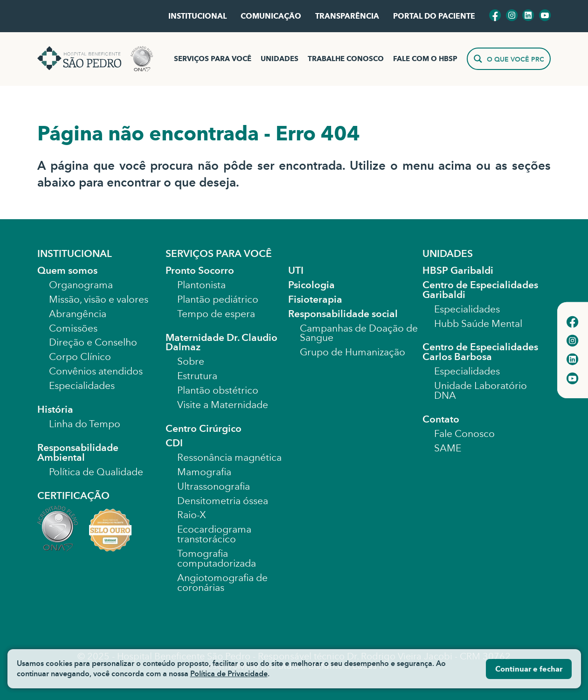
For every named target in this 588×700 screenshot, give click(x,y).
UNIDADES (280, 59)
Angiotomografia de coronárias (222, 583)
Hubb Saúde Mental (478, 324)
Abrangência (78, 314)
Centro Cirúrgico (204, 429)
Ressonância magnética (229, 457)
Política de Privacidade (229, 674)
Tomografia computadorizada (217, 558)
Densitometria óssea (223, 501)
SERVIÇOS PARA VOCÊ (213, 59)
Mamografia (204, 472)
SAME (448, 448)
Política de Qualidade (96, 472)
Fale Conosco (464, 434)
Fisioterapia (315, 299)
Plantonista (201, 285)
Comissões (73, 328)
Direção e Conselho (93, 342)
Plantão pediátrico (218, 299)
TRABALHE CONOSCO (346, 59)
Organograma (81, 285)
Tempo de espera (216, 314)
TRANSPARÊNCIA (347, 16)
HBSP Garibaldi (458, 270)
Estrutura (197, 376)
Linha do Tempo (85, 424)
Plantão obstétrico (218, 390)
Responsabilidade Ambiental (78, 453)
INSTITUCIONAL (197, 16)
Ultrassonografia (214, 486)
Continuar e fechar (529, 669)
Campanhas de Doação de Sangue (359, 333)
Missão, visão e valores (99, 299)
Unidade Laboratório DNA (481, 391)
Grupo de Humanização (353, 352)
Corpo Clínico (80, 357)
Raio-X (192, 515)
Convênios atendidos (96, 371)
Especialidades (82, 386)
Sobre (191, 361)
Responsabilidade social (343, 314)
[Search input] (515, 59)
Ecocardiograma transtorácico (214, 534)
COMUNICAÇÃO (271, 16)
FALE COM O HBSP (425, 59)
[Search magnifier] (478, 59)
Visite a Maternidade (223, 405)
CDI (174, 443)
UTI (296, 270)
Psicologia (311, 285)
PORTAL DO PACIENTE (434, 16)
